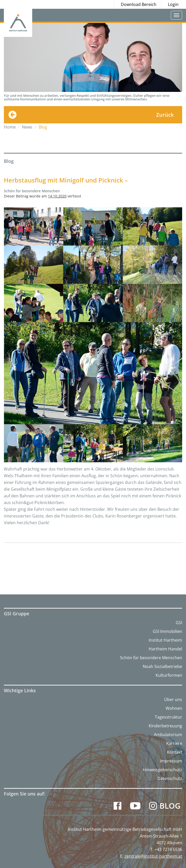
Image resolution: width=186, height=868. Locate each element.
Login (173, 4)
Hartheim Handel (165, 649)
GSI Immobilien (167, 631)
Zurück (165, 115)
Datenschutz (170, 778)
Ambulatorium (168, 735)
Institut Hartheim (165, 640)
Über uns (173, 699)
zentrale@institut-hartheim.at (153, 856)
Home (10, 127)
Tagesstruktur (168, 717)
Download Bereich (139, 4)
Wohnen (174, 708)
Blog (170, 806)
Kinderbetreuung (165, 726)
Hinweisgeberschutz (162, 770)
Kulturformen (169, 675)
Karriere (174, 743)
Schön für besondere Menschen (151, 658)
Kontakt (175, 752)
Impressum (171, 761)
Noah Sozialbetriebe (162, 666)
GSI (179, 623)
